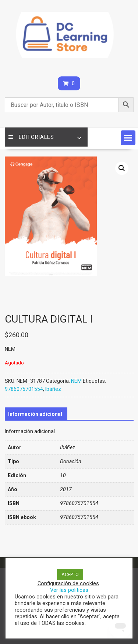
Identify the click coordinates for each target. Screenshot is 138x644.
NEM (76, 381)
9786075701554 (24, 389)
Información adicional (35, 414)
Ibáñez (53, 389)
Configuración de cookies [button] (68, 583)
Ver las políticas (69, 590)
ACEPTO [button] (70, 574)
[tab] (35, 414)
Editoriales (31, 137)
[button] (128, 138)
